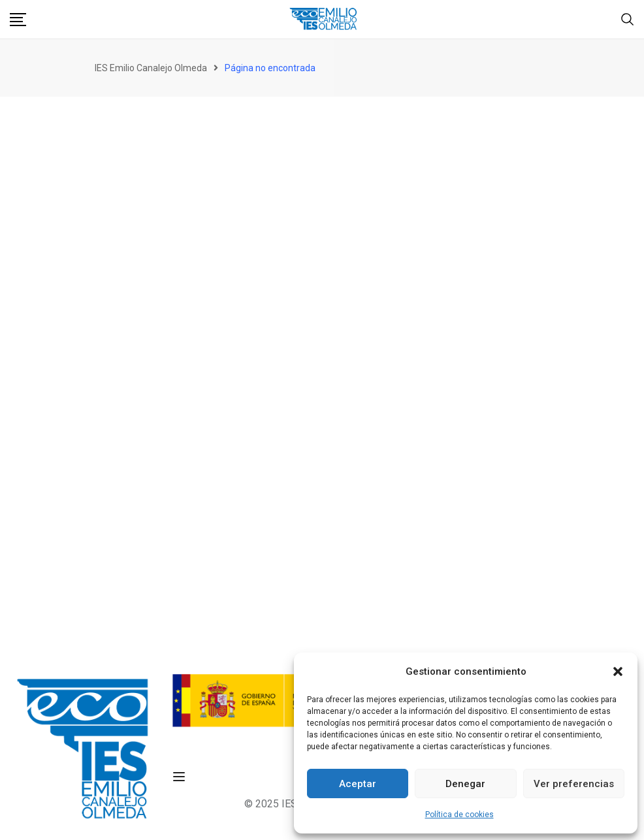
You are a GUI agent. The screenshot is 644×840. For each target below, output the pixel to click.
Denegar (465, 784)
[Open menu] (181, 777)
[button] (618, 671)
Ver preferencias (574, 784)
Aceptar (358, 784)
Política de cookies (459, 815)
